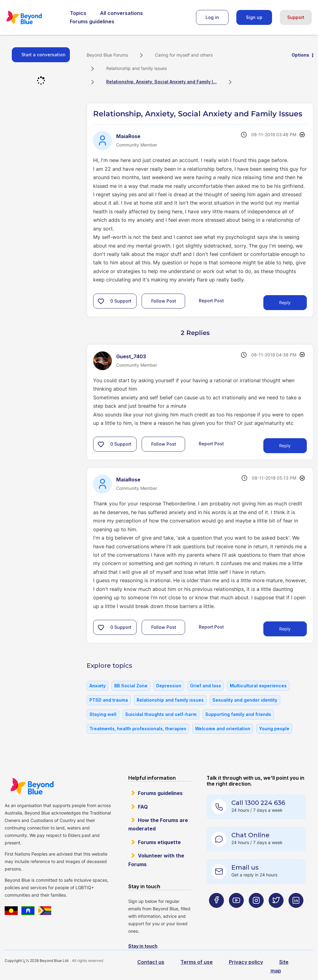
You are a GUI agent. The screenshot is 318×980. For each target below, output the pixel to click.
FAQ (143, 807)
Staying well (103, 714)
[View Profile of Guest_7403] (131, 356)
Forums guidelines (92, 21)
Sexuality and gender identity (245, 700)
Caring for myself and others (184, 55)
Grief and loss (206, 686)
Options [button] (300, 55)
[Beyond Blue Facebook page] (216, 913)
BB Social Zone (131, 686)
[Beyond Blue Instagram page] (256, 913)
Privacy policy (246, 962)
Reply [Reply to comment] (285, 446)
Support (296, 17)
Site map (279, 966)
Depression (169, 686)
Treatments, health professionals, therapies (138, 729)
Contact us (151, 962)
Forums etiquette (159, 842)
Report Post (211, 300)
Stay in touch (143, 946)
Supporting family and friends (238, 714)
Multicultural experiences (258, 686)
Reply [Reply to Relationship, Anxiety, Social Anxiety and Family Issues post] (285, 302)
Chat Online (250, 835)
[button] (101, 301)
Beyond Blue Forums (33, 17)
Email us (245, 867)
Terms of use (197, 962)
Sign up (254, 17)
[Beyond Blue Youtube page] (236, 913)
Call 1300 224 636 (258, 803)
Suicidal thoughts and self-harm (161, 714)
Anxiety (98, 686)
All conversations (121, 13)
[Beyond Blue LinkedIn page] (296, 913)
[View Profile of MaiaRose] (128, 136)
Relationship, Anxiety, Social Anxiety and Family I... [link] (161, 82)
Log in (212, 17)
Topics (78, 13)
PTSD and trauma (109, 700)
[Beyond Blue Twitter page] (276, 913)
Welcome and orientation (223, 729)
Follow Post (164, 301)
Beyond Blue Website (32, 786)
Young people (274, 729)
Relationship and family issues (136, 68)
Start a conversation (43, 55)
